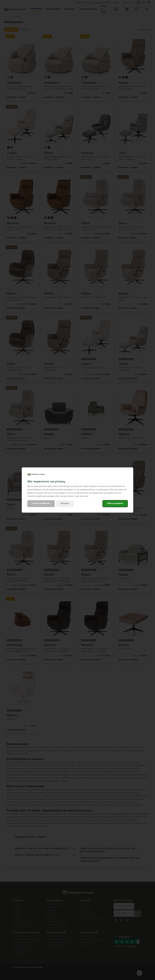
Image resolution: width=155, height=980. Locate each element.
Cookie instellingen (41, 504)
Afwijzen (65, 504)
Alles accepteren (115, 504)
